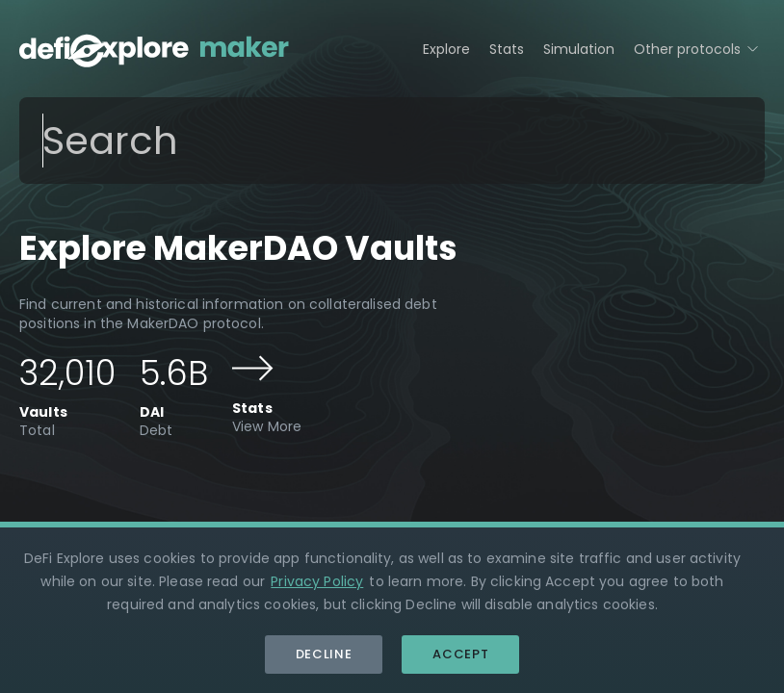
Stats (507, 49)
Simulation (579, 49)
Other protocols (699, 48)
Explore (446, 49)
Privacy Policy (317, 581)
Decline (324, 654)
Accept (460, 654)
